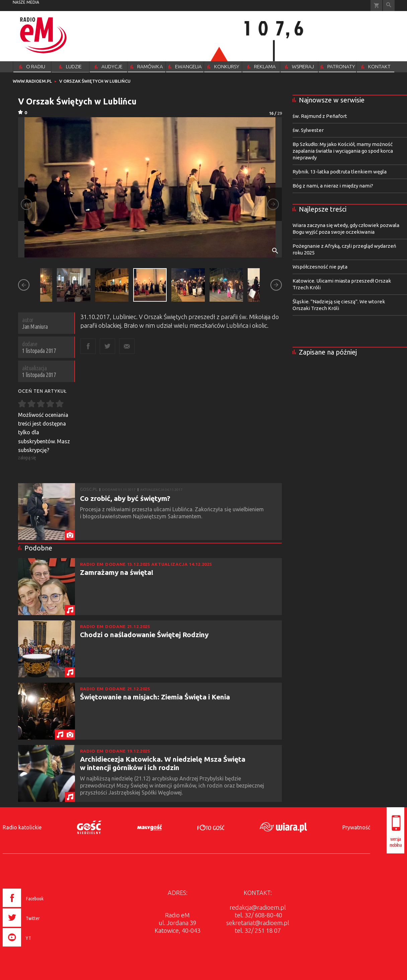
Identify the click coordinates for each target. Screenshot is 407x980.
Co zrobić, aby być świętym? (125, 498)
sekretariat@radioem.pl (258, 923)
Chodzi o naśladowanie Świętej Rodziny (144, 634)
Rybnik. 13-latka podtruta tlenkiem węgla (340, 172)
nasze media (26, 2)
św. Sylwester (308, 130)
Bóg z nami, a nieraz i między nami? (333, 186)
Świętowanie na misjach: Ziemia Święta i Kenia (155, 697)
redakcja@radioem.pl (258, 907)
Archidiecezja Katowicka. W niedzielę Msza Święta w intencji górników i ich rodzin (163, 763)
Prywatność (356, 827)
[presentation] (37, 948)
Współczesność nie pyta (320, 267)
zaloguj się (27, 458)
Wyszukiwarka (389, 6)
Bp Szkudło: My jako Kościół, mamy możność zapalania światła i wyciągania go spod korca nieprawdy (343, 151)
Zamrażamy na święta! (117, 572)
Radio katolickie (22, 827)
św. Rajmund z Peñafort (320, 116)
